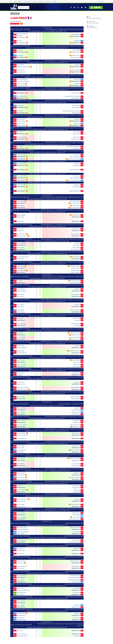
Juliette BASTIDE (21, 123)
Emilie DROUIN (21, 294)
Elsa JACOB (77, 320)
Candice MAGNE (76, 488)
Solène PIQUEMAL (21, 620)
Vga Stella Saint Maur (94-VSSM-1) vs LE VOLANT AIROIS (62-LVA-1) (47, 358)
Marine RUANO (76, 515)
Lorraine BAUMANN (22, 566)
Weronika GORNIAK (75, 249)
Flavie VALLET (77, 362)
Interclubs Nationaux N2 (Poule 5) (74, 523)
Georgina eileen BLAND (23, 257)
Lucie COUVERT (21, 618)
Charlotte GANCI (76, 566)
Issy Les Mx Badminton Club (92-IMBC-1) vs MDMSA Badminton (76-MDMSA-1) (47, 90)
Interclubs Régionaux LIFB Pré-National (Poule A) (70, 151)
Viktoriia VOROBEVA (75, 283)
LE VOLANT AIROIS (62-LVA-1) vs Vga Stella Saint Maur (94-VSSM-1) (47, 301)
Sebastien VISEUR (76, 412)
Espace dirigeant (18, 1)
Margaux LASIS (21, 217)
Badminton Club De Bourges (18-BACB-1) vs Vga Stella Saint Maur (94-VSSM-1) (47, 525)
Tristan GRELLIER (76, 486)
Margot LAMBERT (21, 215)
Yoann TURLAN (21, 446)
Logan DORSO (77, 421)
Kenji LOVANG (77, 50)
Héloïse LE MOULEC (75, 310)
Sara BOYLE (77, 408)
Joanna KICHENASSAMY (23, 479)
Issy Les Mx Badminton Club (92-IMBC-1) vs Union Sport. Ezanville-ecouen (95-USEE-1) (47, 144)
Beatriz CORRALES (21, 291)
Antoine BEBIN (77, 248)
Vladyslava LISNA (76, 460)
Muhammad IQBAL (75, 397)
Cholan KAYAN (20, 201)
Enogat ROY (20, 281)
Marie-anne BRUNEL (75, 157)
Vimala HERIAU (20, 259)
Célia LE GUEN (20, 554)
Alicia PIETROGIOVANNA (74, 159)
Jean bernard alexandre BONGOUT (72, 111)
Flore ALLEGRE (77, 464)
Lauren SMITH (20, 296)
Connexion (96, 7)
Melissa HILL (77, 490)
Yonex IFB (35, 1)
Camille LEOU (77, 605)
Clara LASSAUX (77, 245)
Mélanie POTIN (76, 427)
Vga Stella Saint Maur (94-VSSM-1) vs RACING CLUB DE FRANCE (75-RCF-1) (47, 199)
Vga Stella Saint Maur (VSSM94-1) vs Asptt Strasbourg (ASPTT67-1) (47, 279)
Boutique (48, 1)
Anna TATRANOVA (76, 234)
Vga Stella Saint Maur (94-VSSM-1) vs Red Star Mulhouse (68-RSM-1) (47, 264)
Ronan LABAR (20, 382)
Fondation (41, 1)
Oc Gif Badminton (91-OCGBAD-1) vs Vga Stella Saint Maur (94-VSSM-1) (47, 586)
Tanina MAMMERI (21, 37)
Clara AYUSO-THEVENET (74, 477)
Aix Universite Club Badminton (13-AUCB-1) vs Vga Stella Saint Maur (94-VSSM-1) (47, 379)
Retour (16, 14)
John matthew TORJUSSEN (74, 146)
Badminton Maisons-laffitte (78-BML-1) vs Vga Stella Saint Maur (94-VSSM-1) (47, 627)
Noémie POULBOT (76, 57)
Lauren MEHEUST (21, 550)
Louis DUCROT (21, 305)
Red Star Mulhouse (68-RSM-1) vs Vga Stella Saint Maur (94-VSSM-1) (47, 212)
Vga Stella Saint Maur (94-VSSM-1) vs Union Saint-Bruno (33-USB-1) (47, 418)
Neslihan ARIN (20, 231)
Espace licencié (27, 1)
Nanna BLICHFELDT (22, 236)
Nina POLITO (20, 631)
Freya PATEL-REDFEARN (23, 81)
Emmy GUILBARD (76, 466)
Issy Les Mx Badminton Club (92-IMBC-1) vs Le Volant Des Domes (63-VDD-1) (47, 48)
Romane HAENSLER (75, 425)
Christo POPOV (21, 229)
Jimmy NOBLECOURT (22, 636)
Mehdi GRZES (77, 473)
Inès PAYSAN (20, 594)
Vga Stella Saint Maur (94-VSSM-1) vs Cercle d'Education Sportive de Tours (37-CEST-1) (47, 511)
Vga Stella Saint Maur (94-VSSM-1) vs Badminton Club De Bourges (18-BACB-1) (47, 573)
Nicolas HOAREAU (21, 433)
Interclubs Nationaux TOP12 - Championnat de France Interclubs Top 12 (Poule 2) (62, 299)
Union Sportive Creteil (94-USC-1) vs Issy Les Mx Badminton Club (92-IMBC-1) (47, 63)
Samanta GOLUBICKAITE (23, 67)
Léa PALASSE (20, 563)
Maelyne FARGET (76, 52)
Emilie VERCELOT (76, 36)
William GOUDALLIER (75, 458)
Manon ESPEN (20, 70)
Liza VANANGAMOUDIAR (74, 542)
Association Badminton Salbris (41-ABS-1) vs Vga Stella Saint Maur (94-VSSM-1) (47, 611)
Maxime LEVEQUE (21, 561)
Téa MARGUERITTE (22, 438)
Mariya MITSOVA (21, 384)
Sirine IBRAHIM (21, 464)
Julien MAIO (20, 50)
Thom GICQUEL (21, 346)
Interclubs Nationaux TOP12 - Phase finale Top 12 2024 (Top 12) (66, 285)
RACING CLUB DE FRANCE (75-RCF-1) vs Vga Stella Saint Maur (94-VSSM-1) (47, 254)
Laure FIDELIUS (21, 475)
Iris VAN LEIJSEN (21, 312)
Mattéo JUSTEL (21, 84)
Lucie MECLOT (77, 423)
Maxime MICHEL (21, 613)
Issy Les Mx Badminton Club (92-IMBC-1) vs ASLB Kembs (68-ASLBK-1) (47, 102)
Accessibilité (101, 1)
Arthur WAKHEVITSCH (75, 201)
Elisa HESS (19, 41)
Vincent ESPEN (20, 65)
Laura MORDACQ (76, 410)
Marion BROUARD (21, 593)
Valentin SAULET (21, 473)
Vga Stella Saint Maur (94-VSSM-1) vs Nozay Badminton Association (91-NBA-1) (47, 599)
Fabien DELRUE (21, 289)
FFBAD (10, 1)
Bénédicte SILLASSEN (75, 351)
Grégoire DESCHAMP (75, 333)
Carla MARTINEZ (21, 615)
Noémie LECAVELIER (22, 435)
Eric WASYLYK (77, 155)
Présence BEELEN (76, 93)
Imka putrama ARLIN (75, 266)
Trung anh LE (77, 163)
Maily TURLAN (20, 448)
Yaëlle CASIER (20, 307)
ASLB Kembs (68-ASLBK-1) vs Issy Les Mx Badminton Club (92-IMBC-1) (47, 31)
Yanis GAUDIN (20, 248)
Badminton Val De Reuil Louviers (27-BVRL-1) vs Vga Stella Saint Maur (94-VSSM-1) (47, 431)
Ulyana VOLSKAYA (21, 72)
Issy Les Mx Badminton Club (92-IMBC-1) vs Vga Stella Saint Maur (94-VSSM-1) (47, 444)
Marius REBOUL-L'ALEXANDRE (73, 96)
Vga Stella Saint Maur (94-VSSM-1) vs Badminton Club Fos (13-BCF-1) (47, 316)
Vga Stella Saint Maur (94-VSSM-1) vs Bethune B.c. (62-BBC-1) (47, 406)
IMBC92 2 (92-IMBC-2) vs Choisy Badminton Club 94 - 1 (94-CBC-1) (47, 153)
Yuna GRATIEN (77, 165)
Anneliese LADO (76, 206)
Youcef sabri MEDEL (22, 96)
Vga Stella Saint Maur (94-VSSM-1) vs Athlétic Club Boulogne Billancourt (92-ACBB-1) (47, 456)
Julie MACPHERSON (75, 203)
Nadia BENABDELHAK (75, 170)
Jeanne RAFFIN (20, 206)
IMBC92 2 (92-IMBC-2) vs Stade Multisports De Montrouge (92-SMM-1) (47, 161)
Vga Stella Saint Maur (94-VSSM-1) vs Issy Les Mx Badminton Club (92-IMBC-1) (47, 483)
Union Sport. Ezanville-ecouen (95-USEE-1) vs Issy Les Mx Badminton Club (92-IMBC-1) (47, 77)
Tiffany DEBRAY (21, 534)
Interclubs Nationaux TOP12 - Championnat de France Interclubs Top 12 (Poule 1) (62, 197)
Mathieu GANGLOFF (22, 421)
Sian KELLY (78, 243)
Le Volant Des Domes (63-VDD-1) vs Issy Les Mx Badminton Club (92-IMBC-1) (47, 117)
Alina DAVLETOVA (76, 335)
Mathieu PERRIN (21, 119)
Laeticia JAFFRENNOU (22, 79)
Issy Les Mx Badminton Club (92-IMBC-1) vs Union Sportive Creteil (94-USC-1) (47, 130)
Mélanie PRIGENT (76, 607)
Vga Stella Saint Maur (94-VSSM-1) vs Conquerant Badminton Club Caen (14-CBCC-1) (47, 241)
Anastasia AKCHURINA (75, 337)
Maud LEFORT (77, 148)
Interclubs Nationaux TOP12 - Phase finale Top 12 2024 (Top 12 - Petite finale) (63, 277)
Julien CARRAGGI (76, 360)
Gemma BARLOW (21, 450)
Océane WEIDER (76, 108)
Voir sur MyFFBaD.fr (92, 28)
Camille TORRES (76, 582)
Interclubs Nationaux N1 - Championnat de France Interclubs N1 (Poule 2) (64, 29)
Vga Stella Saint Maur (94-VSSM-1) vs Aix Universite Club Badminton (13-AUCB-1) (47, 331)
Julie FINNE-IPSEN (76, 324)
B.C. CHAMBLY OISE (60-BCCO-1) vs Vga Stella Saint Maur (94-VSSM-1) (47, 287)
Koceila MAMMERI (76, 34)
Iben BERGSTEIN (76, 215)
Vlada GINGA (77, 41)
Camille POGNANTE (75, 272)
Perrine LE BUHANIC (75, 70)
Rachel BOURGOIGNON (23, 529)
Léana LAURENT (76, 106)
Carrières (55, 1)
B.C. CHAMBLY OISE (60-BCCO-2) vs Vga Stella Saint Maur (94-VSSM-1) (47, 559)
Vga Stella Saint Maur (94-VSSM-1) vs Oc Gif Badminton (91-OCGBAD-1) (47, 538)
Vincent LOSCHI (76, 540)
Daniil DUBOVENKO (75, 281)
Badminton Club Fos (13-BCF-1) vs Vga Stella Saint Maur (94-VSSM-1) (47, 226)
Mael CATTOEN (76, 229)
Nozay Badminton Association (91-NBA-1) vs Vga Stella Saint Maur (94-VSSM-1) (47, 546)
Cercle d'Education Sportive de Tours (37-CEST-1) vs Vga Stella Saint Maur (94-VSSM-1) (47, 471)
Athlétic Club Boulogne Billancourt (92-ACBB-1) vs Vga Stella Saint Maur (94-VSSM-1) (47, 496)
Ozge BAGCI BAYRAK (22, 389)
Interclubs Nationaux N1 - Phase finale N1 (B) (71, 404)
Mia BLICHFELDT (21, 234)
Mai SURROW (77, 326)
